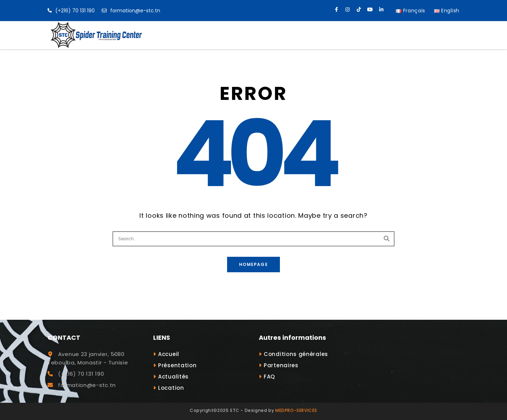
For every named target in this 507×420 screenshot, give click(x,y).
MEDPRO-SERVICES (296, 410)
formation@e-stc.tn (131, 11)
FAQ (269, 377)
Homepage (254, 264)
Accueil (169, 354)
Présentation (177, 365)
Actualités (173, 377)
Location (171, 388)
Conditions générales (296, 354)
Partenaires (281, 365)
